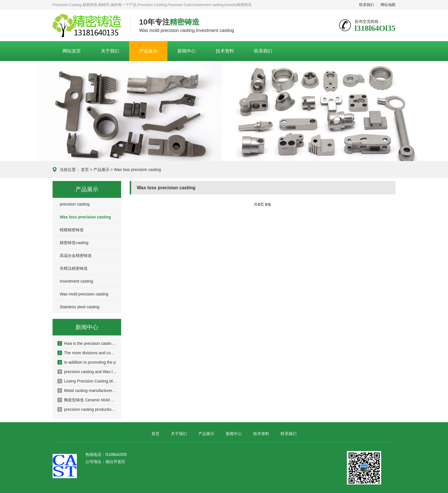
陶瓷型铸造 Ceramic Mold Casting (87, 400)
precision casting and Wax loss (87, 372)
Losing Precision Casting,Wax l (87, 381)
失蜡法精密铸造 (74, 268)
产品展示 (148, 51)
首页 (85, 170)
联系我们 (367, 5)
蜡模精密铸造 (72, 230)
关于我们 (110, 51)
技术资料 (225, 51)
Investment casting (76, 281)
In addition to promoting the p (87, 362)
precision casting (75, 204)
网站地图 (388, 5)
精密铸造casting (74, 243)
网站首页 (72, 51)
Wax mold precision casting (84, 294)
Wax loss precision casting (137, 170)
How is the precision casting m (87, 343)
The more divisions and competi (87, 353)
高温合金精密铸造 (76, 255)
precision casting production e (87, 409)
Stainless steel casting (80, 307)
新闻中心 (187, 51)
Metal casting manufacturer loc (87, 391)
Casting (87, 26)
